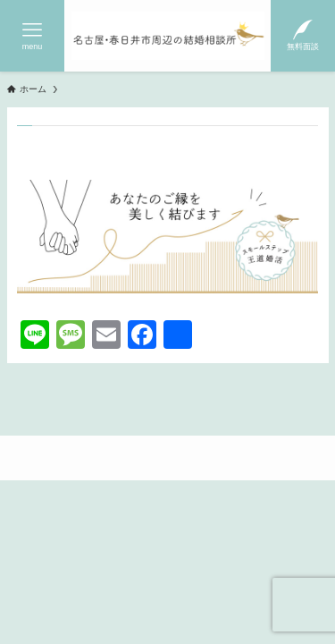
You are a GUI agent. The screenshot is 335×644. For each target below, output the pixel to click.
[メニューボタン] (32, 36)
